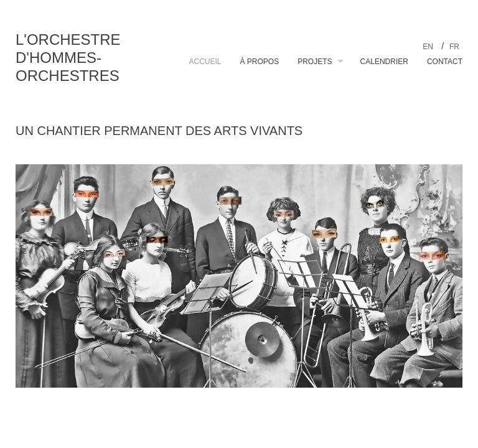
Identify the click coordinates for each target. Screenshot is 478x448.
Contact (445, 62)
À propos (260, 62)
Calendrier (384, 62)
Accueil (205, 62)
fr (454, 47)
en (429, 47)
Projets (315, 62)
